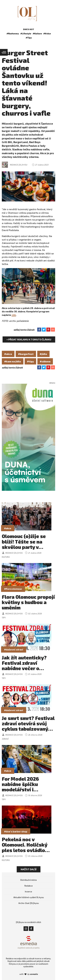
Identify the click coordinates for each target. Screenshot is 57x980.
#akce (8, 354)
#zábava (45, 361)
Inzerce (28, 891)
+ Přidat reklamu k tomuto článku (29, 339)
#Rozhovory (13, 33)
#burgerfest (26, 354)
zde (14, 315)
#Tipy (29, 38)
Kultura (6, 557)
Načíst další (29, 869)
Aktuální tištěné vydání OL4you (29, 897)
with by (28, 974)
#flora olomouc (13, 589)
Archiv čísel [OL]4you (29, 903)
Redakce (29, 886)
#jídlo (43, 354)
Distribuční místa (28, 880)
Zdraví (5, 739)
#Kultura (37, 33)
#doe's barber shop (16, 831)
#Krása (47, 33)
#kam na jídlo (13, 361)
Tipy (4, 618)
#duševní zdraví (14, 649)
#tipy (30, 361)
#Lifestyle (26, 33)
